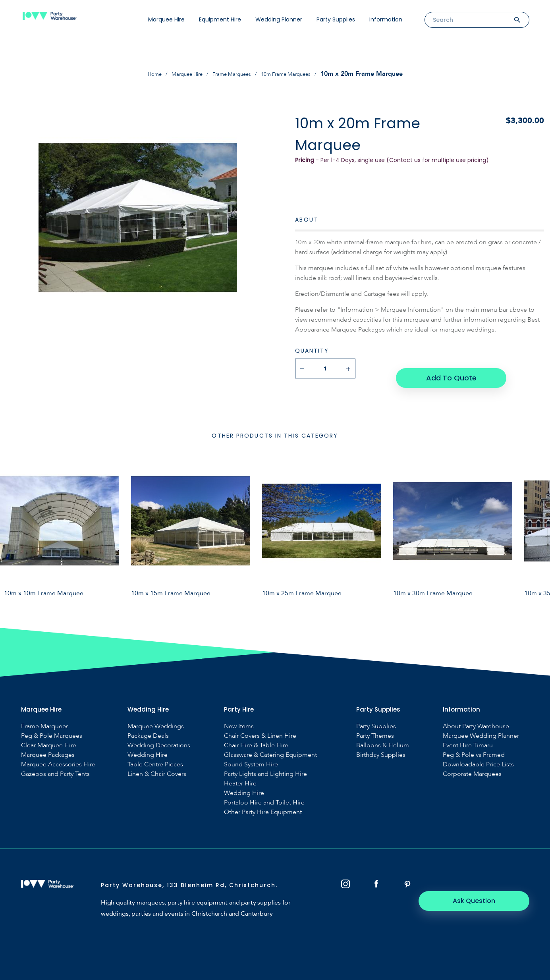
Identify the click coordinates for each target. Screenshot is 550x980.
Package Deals (148, 726)
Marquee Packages (48, 745)
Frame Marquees (232, 74)
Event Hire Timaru (468, 736)
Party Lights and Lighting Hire (265, 764)
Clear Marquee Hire (49, 736)
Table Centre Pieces (155, 755)
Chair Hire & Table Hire (256, 736)
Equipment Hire (220, 19)
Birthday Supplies (381, 745)
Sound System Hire (251, 755)
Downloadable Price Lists (478, 755)
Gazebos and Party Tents (55, 764)
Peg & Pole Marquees (52, 726)
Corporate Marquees (472, 764)
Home (140, 74)
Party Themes (375, 726)
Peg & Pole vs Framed (474, 745)
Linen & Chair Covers (157, 764)
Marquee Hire (166, 19)
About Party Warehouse (476, 717)
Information (386, 19)
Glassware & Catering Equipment (270, 745)
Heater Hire (240, 774)
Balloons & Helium (383, 736)
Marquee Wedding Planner (481, 726)
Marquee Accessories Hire (58, 755)
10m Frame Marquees (297, 74)
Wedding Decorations (159, 736)
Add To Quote (449, 368)
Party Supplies (336, 19)
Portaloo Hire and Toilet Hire (264, 793)
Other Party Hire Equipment (263, 802)
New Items (239, 717)
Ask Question (485, 880)
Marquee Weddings (156, 717)
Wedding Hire (148, 745)
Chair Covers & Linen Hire (260, 726)
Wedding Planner (279, 19)
